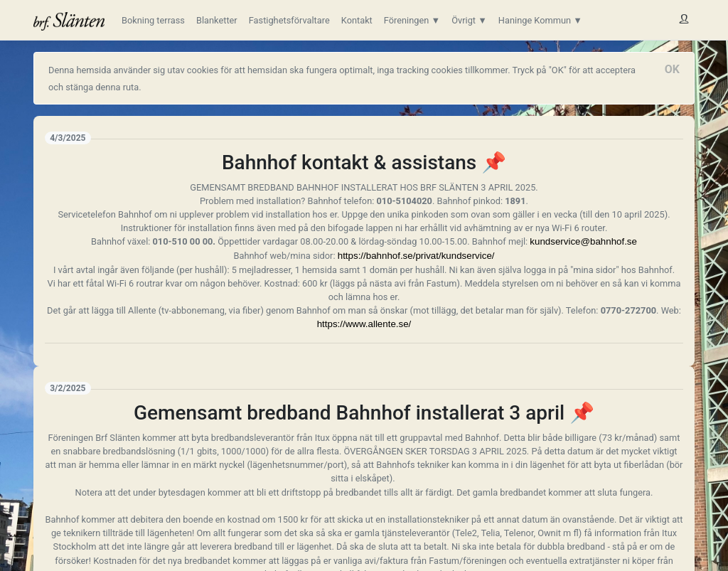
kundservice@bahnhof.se (583, 241)
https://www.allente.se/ (364, 324)
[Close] (672, 70)
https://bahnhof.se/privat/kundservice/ (416, 256)
